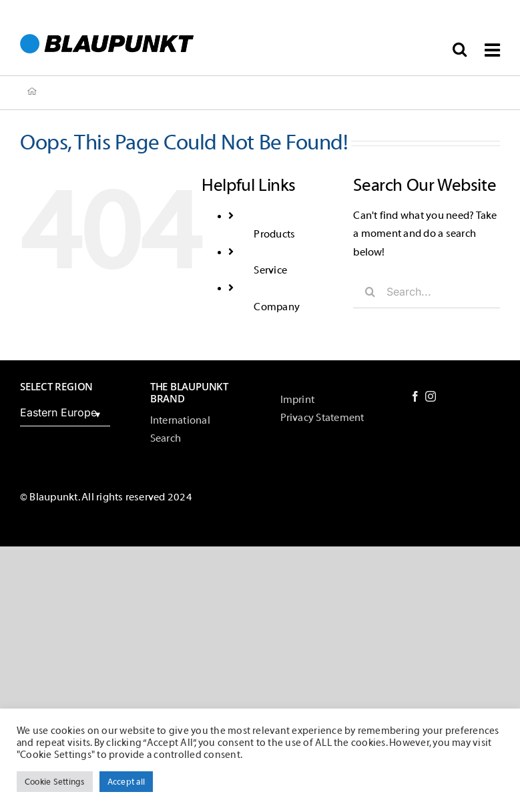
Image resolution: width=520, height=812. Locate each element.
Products (274, 234)
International (180, 420)
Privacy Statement (322, 418)
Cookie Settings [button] (55, 782)
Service (270, 270)
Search (166, 438)
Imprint (298, 400)
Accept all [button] (126, 782)
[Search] (370, 292)
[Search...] (427, 292)
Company (277, 307)
